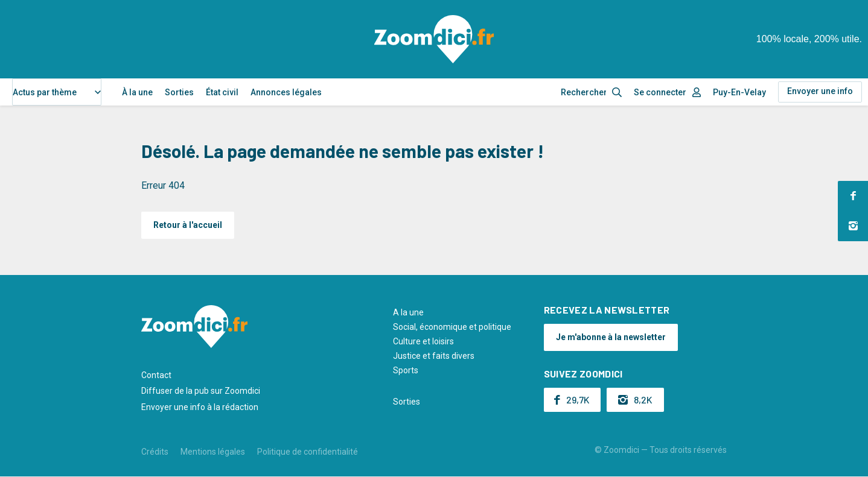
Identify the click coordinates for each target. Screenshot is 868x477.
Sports (406, 370)
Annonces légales (286, 92)
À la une (137, 92)
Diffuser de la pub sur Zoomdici (201, 391)
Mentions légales (213, 452)
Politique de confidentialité (308, 452)
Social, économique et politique (452, 327)
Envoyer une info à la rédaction (200, 407)
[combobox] (57, 92)
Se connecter (660, 92)
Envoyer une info (820, 91)
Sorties (179, 92)
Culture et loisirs (423, 341)
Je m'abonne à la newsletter (611, 337)
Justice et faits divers (434, 356)
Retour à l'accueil (188, 225)
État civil (222, 92)
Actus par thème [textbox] (45, 92)
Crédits (155, 452)
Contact (156, 375)
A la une (408, 312)
